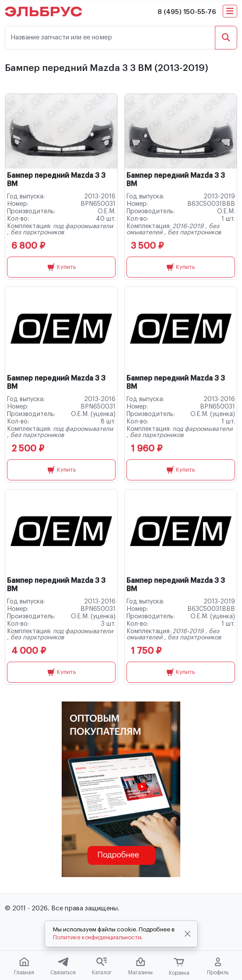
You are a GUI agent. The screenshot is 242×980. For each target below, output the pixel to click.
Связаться (63, 966)
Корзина (179, 967)
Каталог (102, 966)
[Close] (187, 934)
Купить (61, 267)
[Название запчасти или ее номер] (110, 38)
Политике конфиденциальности (97, 937)
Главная (24, 966)
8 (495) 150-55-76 (187, 12)
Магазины (140, 966)
